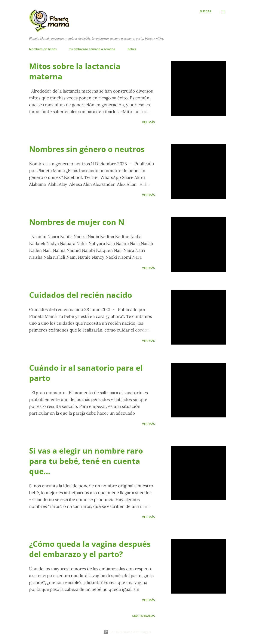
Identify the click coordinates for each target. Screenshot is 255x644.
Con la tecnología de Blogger (127, 632)
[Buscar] (206, 11)
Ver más (148, 122)
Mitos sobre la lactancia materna (75, 71)
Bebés (132, 49)
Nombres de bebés (43, 49)
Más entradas (144, 616)
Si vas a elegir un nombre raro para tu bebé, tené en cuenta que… (86, 461)
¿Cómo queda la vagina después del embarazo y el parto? (90, 549)
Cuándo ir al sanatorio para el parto (86, 373)
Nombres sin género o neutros (87, 149)
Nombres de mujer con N (77, 222)
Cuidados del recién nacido (81, 295)
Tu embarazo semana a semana (92, 49)
